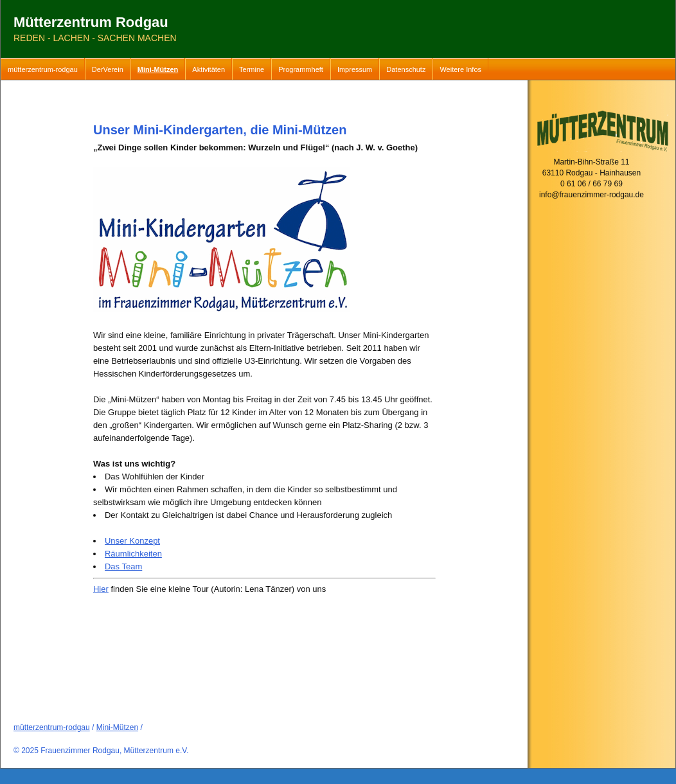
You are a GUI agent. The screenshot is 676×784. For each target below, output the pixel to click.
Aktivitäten (209, 69)
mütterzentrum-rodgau (43, 69)
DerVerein (108, 69)
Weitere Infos (460, 69)
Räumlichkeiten (133, 554)
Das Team (123, 566)
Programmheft (301, 69)
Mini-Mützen (158, 69)
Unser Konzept (132, 541)
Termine (252, 69)
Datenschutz (406, 69)
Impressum (355, 69)
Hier (101, 589)
